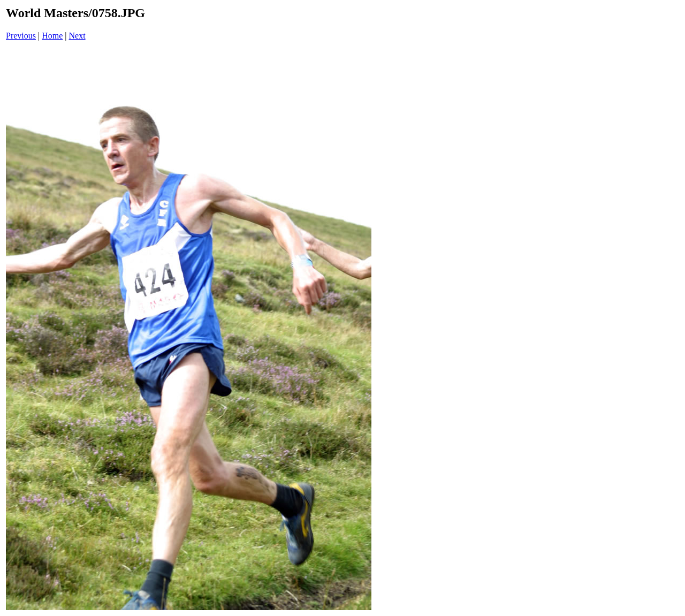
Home (52, 36)
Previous (21, 36)
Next (77, 36)
